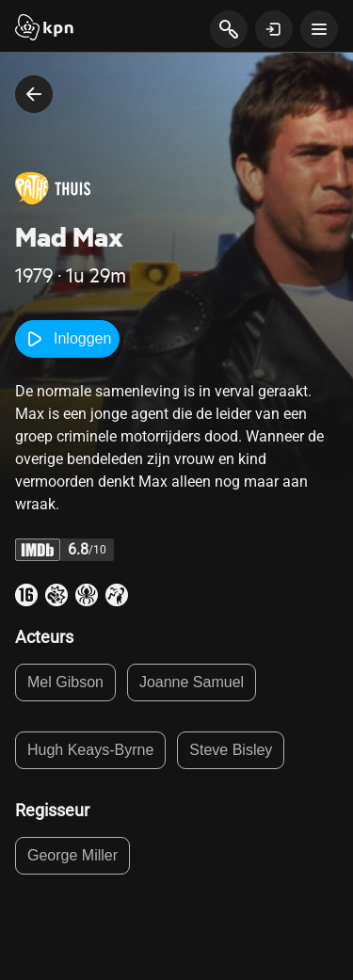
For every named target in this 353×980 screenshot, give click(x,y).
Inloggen (67, 339)
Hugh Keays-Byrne (90, 750)
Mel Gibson (65, 682)
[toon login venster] (274, 29)
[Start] (44, 29)
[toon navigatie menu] (319, 29)
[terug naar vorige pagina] (34, 94)
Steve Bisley (231, 750)
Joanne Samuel (192, 682)
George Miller (72, 855)
